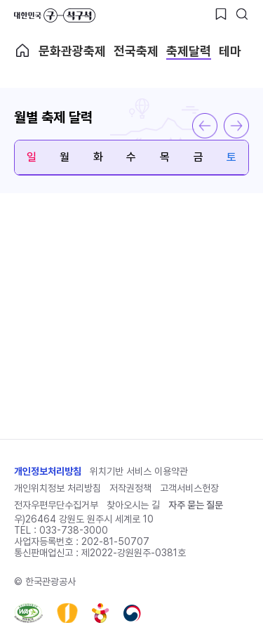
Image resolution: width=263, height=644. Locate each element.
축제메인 (22, 51)
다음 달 (236, 126)
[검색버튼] (242, 14)
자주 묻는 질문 (196, 505)
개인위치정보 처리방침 (58, 488)
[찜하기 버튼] (221, 14)
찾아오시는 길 (133, 505)
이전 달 (205, 126)
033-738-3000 (74, 530)
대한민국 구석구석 (55, 15)
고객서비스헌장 (189, 488)
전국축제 (136, 51)
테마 (230, 51)
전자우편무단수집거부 (56, 505)
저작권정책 (130, 488)
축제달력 (189, 51)
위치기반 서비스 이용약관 (139, 471)
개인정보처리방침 (48, 471)
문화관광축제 (72, 51)
